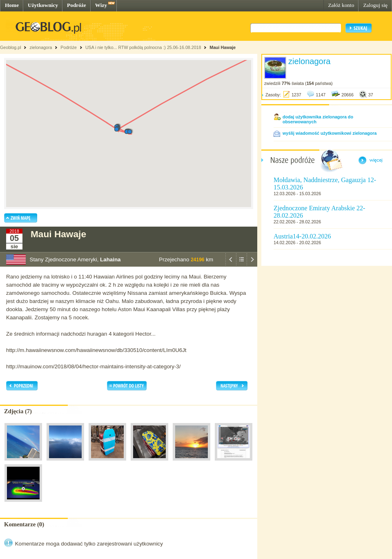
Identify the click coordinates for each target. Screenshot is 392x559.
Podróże (77, 5)
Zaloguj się (375, 5)
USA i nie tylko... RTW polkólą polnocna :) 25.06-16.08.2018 (143, 47)
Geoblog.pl (11, 47)
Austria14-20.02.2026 (302, 236)
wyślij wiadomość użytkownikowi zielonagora (330, 133)
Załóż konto (341, 5)
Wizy (101, 5)
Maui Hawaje (223, 47)
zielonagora (41, 47)
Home (12, 5)
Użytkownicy (43, 5)
